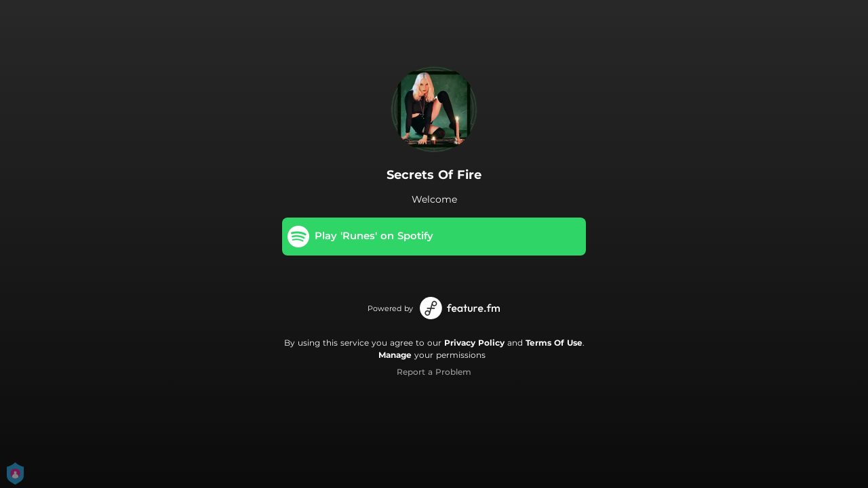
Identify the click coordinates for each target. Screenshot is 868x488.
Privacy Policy (474, 343)
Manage (395, 355)
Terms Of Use (554, 343)
